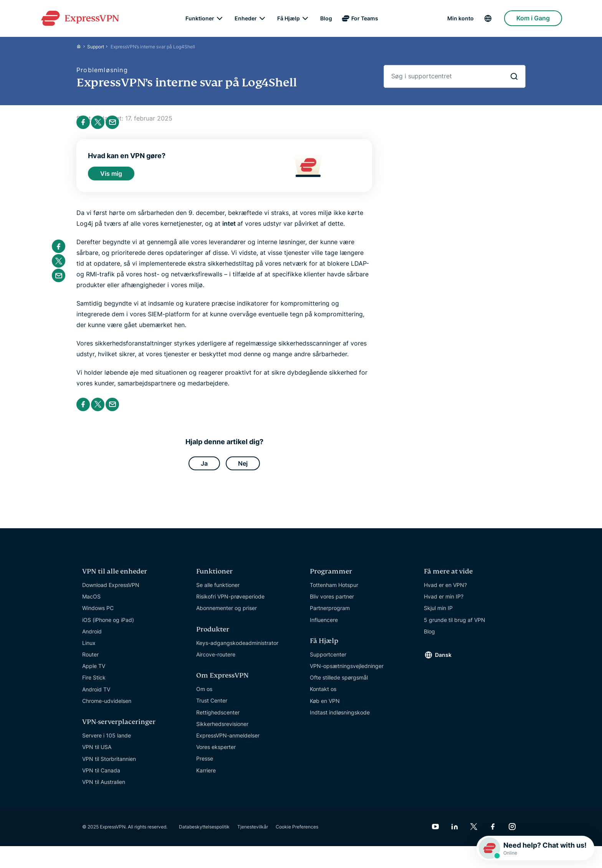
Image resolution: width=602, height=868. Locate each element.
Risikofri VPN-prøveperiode (230, 602)
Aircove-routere (216, 660)
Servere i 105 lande (107, 741)
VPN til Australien (104, 787)
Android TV (96, 695)
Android (92, 637)
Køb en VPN (325, 706)
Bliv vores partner (332, 602)
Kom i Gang (533, 19)
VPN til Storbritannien (109, 764)
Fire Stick (94, 683)
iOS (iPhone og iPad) (108, 625)
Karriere (206, 776)
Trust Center (212, 706)
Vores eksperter (216, 752)
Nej (243, 468)
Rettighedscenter (218, 718)
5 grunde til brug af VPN (455, 625)
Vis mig (111, 176)
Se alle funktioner (218, 590)
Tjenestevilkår (253, 832)
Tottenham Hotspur (334, 590)
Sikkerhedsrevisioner (222, 729)
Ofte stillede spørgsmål (339, 683)
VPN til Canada (101, 776)
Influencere (324, 625)
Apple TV (94, 671)
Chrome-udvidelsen (107, 706)
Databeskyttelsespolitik (204, 832)
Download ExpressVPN (111, 590)
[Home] (82, 48)
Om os (204, 694)
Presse (205, 764)
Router (90, 660)
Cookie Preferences (297, 832)
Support (96, 48)
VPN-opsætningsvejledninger (347, 671)
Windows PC (98, 613)
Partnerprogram (330, 613)
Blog (326, 19)
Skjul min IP (438, 613)
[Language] (494, 19)
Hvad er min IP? (444, 602)
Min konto (461, 19)
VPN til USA (97, 752)
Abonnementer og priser (227, 613)
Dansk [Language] (443, 660)
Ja (204, 468)
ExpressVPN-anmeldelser (228, 741)
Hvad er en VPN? (445, 590)
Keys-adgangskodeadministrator (237, 648)
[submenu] (220, 19)
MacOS (91, 602)
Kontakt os (323, 694)
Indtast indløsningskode (340, 718)
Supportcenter (328, 660)
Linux (89, 648)
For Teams (365, 19)
